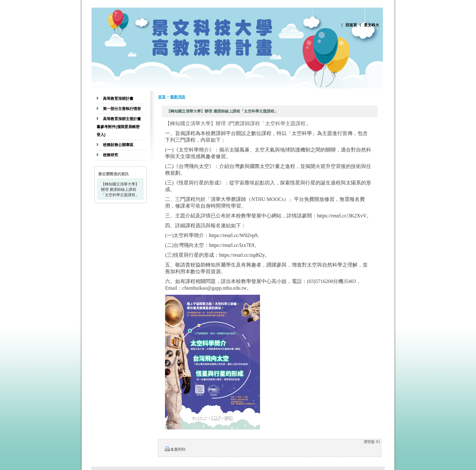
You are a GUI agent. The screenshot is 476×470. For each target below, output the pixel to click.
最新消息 (178, 97)
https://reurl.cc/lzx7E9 (232, 245)
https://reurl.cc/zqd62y (242, 255)
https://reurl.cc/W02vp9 (233, 235)
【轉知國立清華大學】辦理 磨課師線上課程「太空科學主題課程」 (120, 190)
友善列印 (178, 449)
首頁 (162, 97)
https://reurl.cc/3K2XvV (342, 216)
